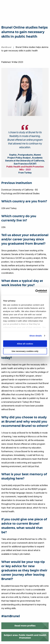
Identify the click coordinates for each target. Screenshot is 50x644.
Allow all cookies (25, 344)
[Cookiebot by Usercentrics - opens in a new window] (36, 291)
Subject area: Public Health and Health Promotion (25, 637)
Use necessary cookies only (25, 351)
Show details (36, 336)
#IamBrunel (6, 47)
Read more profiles (25, 626)
